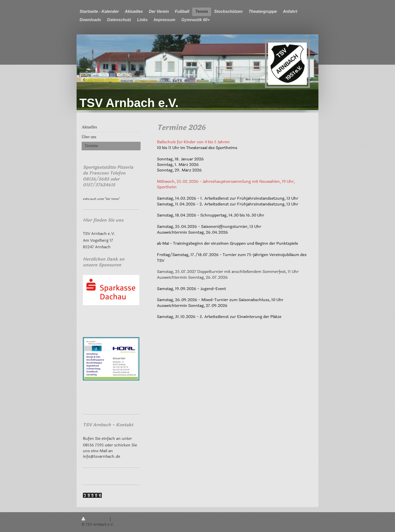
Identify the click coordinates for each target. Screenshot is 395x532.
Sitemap (119, 520)
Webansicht (304, 525)
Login (309, 520)
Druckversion (96, 520)
